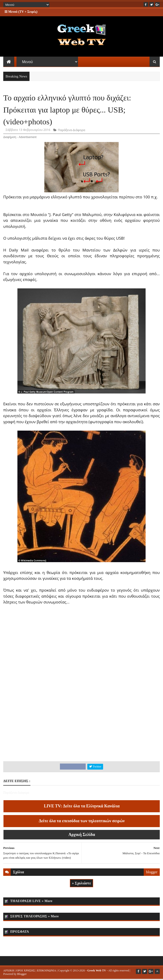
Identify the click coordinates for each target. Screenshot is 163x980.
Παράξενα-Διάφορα (71, 131)
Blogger (22, 975)
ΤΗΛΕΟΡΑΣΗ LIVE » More (31, 902)
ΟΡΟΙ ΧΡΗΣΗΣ (26, 971)
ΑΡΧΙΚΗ (9, 971)
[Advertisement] (81, 725)
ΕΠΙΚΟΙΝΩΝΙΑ (47, 971)
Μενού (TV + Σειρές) (21, 12)
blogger (152, 873)
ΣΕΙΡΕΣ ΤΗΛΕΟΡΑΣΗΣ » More (34, 917)
